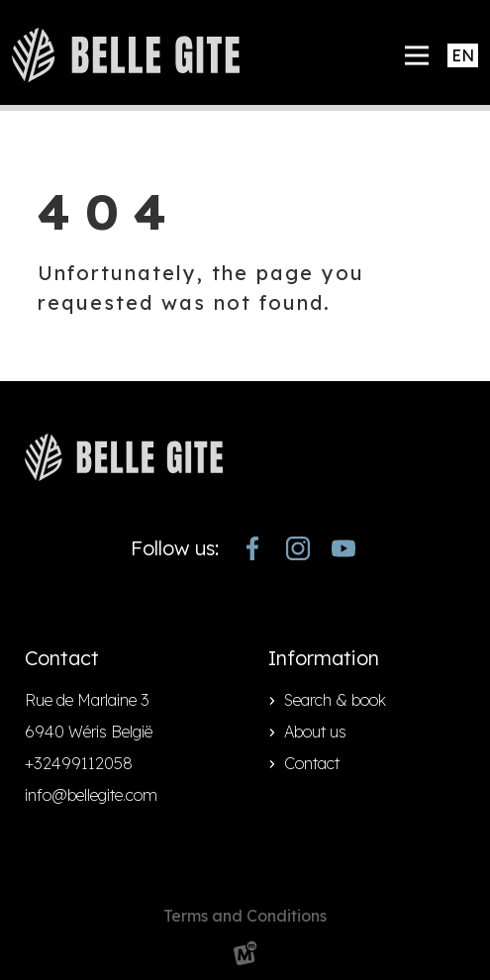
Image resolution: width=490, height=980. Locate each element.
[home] (126, 55)
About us (315, 732)
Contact (312, 763)
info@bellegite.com (91, 795)
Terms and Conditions (245, 916)
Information (324, 658)
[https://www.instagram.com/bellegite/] (298, 548)
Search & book (335, 700)
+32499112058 (79, 763)
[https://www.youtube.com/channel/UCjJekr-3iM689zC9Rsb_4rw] (343, 548)
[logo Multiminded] (245, 957)
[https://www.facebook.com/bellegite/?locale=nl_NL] (252, 548)
